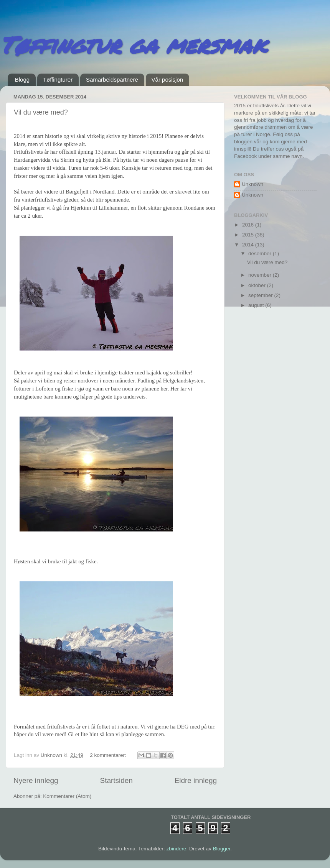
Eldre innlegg (196, 780)
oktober (258, 285)
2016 (249, 225)
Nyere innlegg (36, 780)
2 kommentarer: (109, 755)
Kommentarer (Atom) (67, 796)
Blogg (22, 80)
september (261, 295)
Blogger (221, 849)
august (257, 305)
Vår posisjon (167, 80)
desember (261, 254)
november (261, 275)
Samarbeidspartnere (112, 80)
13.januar (105, 152)
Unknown (252, 184)
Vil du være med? (41, 112)
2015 (249, 235)
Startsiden (116, 780)
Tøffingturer (58, 80)
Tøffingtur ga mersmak (133, 44)
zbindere (177, 849)
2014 (249, 245)
